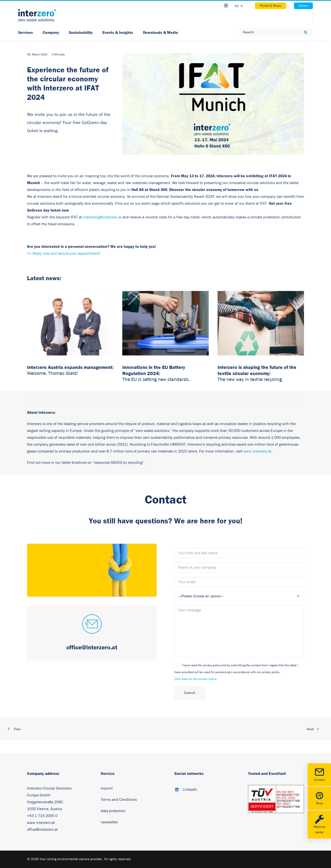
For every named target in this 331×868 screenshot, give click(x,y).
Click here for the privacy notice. (196, 679)
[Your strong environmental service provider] (37, 15)
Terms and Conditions (119, 800)
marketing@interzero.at (102, 217)
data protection (113, 811)
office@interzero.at (42, 830)
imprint (107, 788)
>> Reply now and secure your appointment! (64, 253)
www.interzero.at (257, 451)
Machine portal (319, 824)
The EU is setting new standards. (156, 379)
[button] (92, 625)
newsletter (109, 822)
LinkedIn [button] (190, 790)
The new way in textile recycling (250, 379)
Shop (319, 798)
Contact (319, 774)
